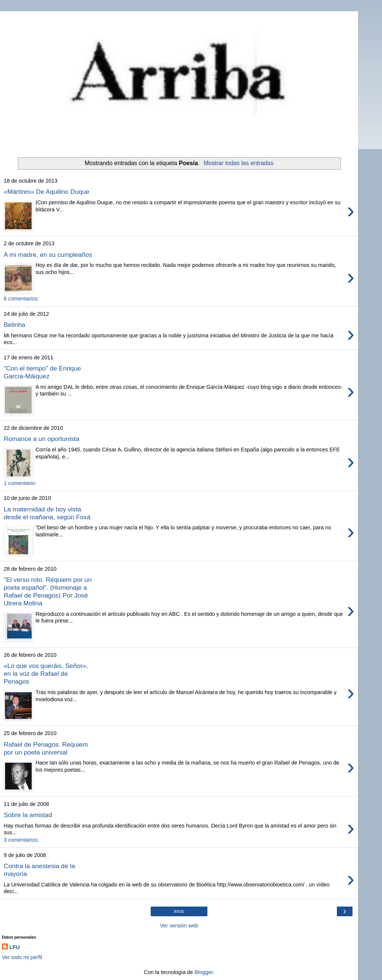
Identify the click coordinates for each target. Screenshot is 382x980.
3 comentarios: (21, 840)
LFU (15, 947)
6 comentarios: (21, 299)
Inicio (179, 911)
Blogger (204, 972)
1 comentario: (20, 483)
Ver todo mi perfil (22, 957)
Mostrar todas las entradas (239, 163)
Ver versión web (179, 926)
